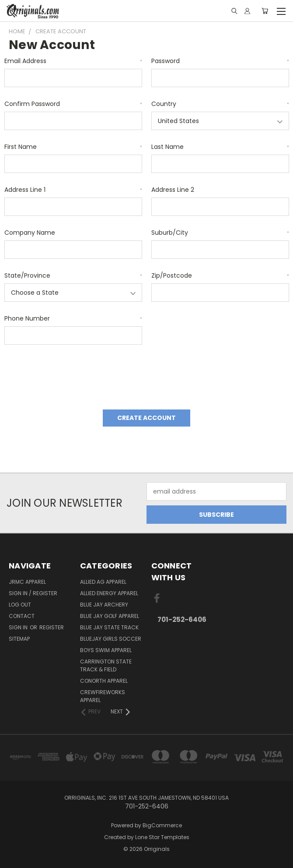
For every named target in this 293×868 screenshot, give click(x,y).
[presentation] (71, 374)
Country (220, 104)
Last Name (220, 147)
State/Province (73, 275)
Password (220, 61)
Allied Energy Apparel (109, 593)
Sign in (19, 627)
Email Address (73, 61)
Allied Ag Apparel (103, 582)
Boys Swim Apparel (106, 650)
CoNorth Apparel (104, 681)
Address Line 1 (73, 190)
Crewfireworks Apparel (103, 696)
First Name (73, 147)
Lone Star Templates (162, 837)
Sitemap (19, 639)
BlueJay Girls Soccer (111, 639)
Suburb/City (220, 233)
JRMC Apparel (27, 582)
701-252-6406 (182, 619)
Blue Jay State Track (109, 627)
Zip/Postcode (220, 275)
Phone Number (73, 318)
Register (52, 627)
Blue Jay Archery (104, 605)
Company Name (30, 233)
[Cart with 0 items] (265, 11)
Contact (22, 616)
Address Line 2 (173, 190)
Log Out (20, 605)
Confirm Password (73, 104)
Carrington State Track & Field (106, 665)
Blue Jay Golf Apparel (110, 616)
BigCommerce (162, 825)
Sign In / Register (33, 593)
